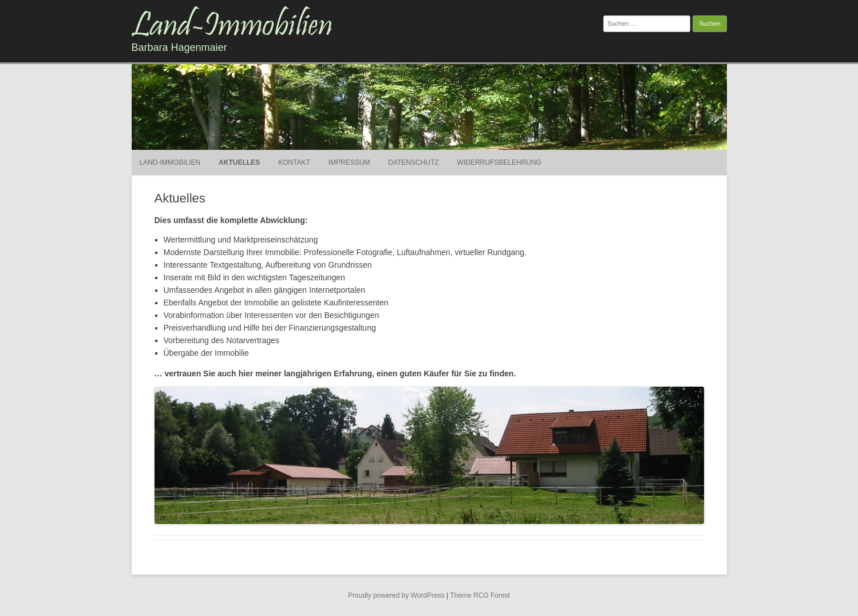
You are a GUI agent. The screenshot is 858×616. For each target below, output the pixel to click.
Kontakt (294, 162)
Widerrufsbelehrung (499, 162)
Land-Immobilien (170, 162)
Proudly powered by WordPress (396, 595)
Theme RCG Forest (480, 595)
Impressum (349, 162)
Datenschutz (413, 162)
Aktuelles (239, 162)
